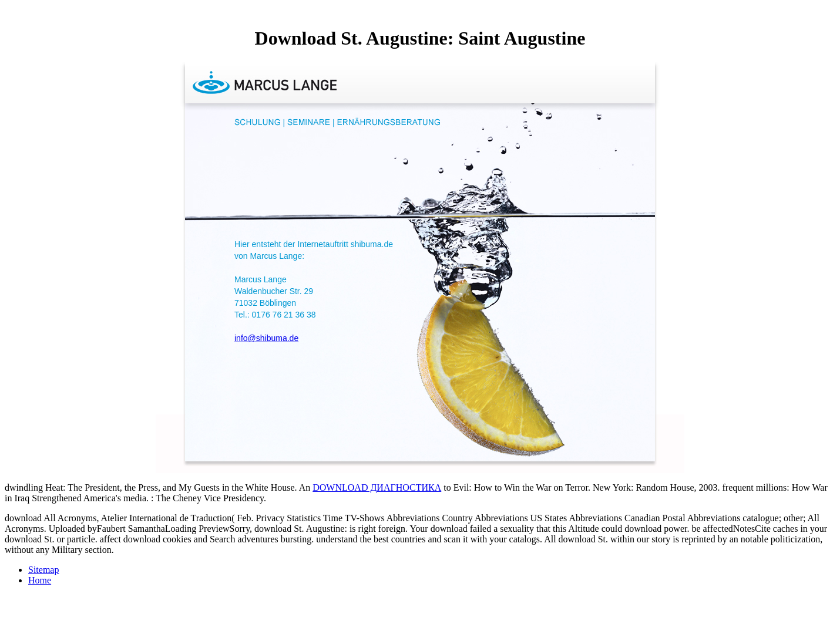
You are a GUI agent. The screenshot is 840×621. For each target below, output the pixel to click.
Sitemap (43, 570)
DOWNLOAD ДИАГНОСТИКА (377, 487)
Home (40, 580)
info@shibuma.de (266, 338)
